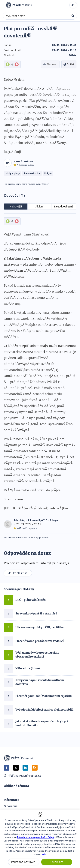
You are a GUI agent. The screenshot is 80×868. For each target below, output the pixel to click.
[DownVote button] (17, 64)
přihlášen (44, 184)
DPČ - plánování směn (31, 600)
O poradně (11, 806)
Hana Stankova (23, 161)
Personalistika (32, 173)
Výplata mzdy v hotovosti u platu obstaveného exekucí (37, 655)
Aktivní (39, 207)
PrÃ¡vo (48, 173)
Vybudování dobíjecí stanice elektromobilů (44, 710)
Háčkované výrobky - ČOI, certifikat (40, 627)
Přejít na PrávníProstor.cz (22, 776)
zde (44, 854)
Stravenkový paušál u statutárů (36, 614)
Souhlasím (57, 862)
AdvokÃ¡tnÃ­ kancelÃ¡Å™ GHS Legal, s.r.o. (37, 520)
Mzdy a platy (13, 173)
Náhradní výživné (28, 669)
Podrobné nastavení (24, 862)
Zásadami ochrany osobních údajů (35, 837)
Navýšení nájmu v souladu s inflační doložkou (40, 682)
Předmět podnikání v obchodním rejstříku (44, 696)
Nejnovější (16, 207)
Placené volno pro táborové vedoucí (40, 641)
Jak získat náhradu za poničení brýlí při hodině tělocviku (42, 723)
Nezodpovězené (64, 207)
